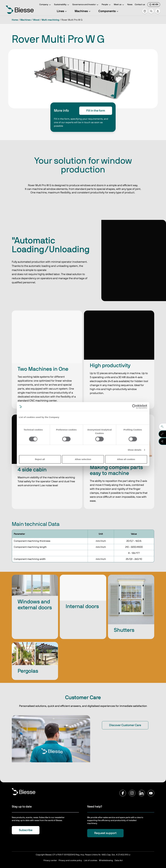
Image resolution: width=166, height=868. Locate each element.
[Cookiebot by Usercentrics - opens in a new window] (134, 406)
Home (15, 20)
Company (46, 5)
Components (109, 11)
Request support (105, 833)
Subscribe (26, 830)
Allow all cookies (126, 459)
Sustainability (62, 5)
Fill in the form (96, 111)
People (107, 5)
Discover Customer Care (125, 725)
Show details (135, 450)
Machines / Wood (30, 20)
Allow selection (83, 459)
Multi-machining (50, 20)
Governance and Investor (86, 5)
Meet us (119, 5)
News (130, 5)
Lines (62, 11)
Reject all (40, 459)
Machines (83, 11)
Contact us (140, 5)
